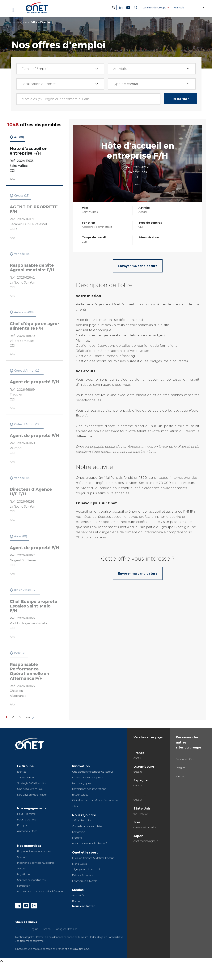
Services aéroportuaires (31, 880)
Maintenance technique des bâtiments (41, 891)
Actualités (78, 895)
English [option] (34, 929)
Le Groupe (25, 766)
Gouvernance (25, 777)
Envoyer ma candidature (138, 266)
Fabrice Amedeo (82, 875)
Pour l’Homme (26, 814)
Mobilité (77, 838)
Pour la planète (27, 819)
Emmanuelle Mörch (85, 881)
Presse (76, 901)
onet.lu (138, 772)
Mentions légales (25, 937)
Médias (78, 890)
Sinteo (180, 776)
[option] (34, 929)
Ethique (22, 825)
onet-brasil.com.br (145, 827)
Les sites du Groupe (155, 7)
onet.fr (137, 758)
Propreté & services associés (34, 851)
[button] (114, 7)
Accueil (8, 22)
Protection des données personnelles (57, 937)
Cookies (84, 937)
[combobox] (60, 69)
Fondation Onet (186, 759)
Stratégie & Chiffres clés (31, 783)
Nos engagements (32, 808)
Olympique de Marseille (87, 869)
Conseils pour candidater (87, 826)
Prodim (181, 768)
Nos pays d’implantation (32, 795)
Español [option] (47, 929)
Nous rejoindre (21, 22)
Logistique (23, 874)
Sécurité (22, 857)
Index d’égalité (99, 937)
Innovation (81, 766)
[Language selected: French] (189, 8)
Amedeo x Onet (27, 831)
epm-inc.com (142, 814)
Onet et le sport (85, 852)
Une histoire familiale (30, 789)
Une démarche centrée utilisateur (93, 772)
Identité (22, 772)
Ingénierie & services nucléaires (36, 863)
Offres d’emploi (82, 820)
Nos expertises (29, 846)
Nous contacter (83, 906)
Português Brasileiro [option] (66, 929)
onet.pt (138, 800)
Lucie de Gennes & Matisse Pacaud (93, 858)
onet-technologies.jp (146, 841)
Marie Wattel (80, 864)
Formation (24, 886)
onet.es (138, 785)
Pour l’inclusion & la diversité (90, 843)
